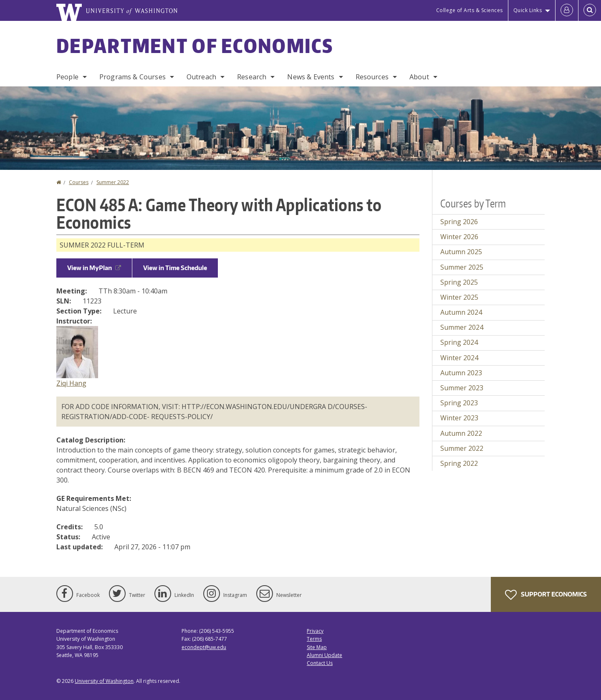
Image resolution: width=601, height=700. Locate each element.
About (419, 77)
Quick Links (528, 10)
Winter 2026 (459, 237)
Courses (79, 182)
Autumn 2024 (461, 312)
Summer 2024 (462, 327)
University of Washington (104, 681)
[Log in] (567, 10)
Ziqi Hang (71, 383)
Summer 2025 (462, 267)
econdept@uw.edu (204, 647)
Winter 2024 (459, 358)
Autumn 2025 (461, 252)
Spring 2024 (459, 342)
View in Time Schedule (175, 268)
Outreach (201, 77)
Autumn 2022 (461, 433)
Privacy (315, 631)
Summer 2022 (113, 182)
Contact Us (320, 663)
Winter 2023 (459, 418)
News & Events (311, 77)
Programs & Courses (133, 77)
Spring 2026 (459, 222)
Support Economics (546, 595)
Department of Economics (195, 45)
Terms (314, 639)
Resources (372, 77)
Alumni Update (324, 655)
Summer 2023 (462, 388)
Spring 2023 (459, 403)
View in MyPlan (94, 268)
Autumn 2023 (461, 373)
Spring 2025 (459, 282)
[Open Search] (590, 10)
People (67, 77)
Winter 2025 (459, 297)
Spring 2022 (459, 463)
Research (252, 77)
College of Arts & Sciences (470, 10)
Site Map (317, 647)
